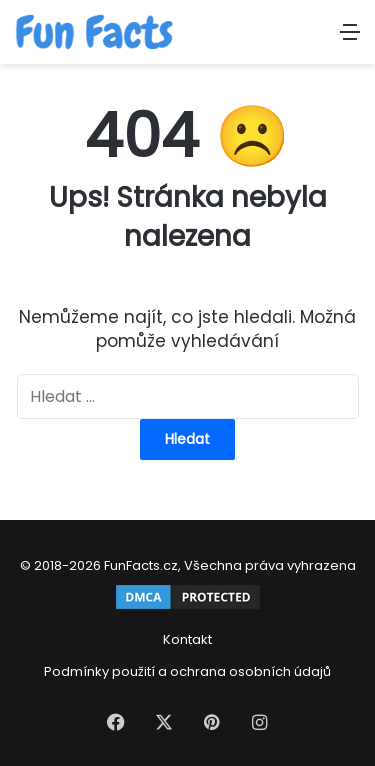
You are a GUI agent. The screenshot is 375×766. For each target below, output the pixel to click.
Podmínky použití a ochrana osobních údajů (187, 671)
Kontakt (187, 639)
